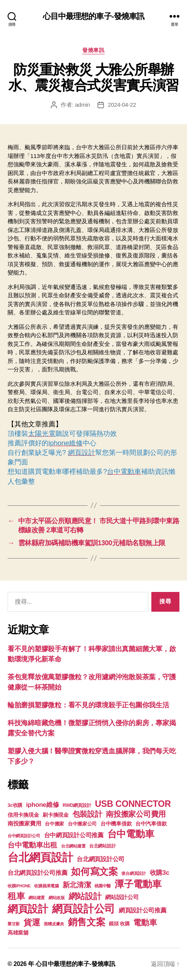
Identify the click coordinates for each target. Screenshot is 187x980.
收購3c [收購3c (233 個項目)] (160, 873)
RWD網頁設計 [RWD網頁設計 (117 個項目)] (77, 805)
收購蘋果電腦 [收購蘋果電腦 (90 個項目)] (46, 886)
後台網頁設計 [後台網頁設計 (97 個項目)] (134, 873)
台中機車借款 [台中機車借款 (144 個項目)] (116, 824)
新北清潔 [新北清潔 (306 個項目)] (77, 885)
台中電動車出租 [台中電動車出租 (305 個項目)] (32, 845)
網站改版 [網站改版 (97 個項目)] (57, 898)
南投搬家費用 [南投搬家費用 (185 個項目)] (24, 823)
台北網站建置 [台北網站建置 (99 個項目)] (73, 846)
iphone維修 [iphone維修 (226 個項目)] (43, 805)
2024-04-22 (122, 105)
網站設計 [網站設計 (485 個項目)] (85, 896)
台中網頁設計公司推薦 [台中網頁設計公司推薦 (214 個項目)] (74, 835)
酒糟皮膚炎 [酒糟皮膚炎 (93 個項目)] (54, 924)
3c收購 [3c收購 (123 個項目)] (15, 805)
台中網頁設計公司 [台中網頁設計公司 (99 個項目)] (24, 836)
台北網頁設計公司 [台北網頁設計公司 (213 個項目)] (101, 859)
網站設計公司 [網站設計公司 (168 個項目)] (122, 897)
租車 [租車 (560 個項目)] (16, 896)
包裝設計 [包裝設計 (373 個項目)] (87, 814)
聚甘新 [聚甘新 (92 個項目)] (14, 924)
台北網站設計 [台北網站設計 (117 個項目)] (102, 846)
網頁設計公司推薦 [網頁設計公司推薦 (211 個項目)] (143, 910)
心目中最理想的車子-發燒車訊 (94, 16)
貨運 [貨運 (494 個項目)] (32, 922)
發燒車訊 (93, 50)
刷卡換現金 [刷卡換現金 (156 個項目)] (56, 815)
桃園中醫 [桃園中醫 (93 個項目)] (103, 886)
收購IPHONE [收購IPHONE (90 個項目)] (19, 886)
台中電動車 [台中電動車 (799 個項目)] (131, 834)
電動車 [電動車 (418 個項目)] (145, 922)
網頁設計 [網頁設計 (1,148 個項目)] (28, 909)
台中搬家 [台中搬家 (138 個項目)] (54, 824)
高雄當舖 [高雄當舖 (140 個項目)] (18, 933)
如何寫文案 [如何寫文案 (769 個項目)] (94, 872)
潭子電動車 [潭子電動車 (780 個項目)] (138, 884)
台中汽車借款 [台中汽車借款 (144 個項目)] (151, 824)
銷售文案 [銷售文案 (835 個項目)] (87, 922)
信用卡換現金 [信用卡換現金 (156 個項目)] (23, 815)
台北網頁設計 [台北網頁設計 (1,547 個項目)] (40, 857)
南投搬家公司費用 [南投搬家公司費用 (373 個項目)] (136, 814)
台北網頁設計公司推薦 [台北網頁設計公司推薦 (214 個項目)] (37, 873)
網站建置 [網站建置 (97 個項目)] (37, 898)
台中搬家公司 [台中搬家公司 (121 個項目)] (82, 824)
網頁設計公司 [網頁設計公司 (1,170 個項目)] (83, 909)
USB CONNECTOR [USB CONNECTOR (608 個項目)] (134, 804)
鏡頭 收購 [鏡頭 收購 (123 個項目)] (119, 924)
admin (83, 105)
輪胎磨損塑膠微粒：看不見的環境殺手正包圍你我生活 (88, 705)
